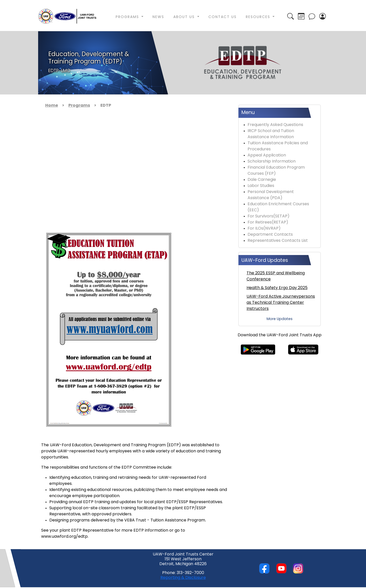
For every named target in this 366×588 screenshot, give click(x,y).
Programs (79, 106)
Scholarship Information (272, 162)
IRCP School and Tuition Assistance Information (271, 134)
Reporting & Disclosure (183, 578)
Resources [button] (259, 17)
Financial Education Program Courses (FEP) (276, 171)
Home (52, 106)
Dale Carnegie (262, 180)
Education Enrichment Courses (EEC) (278, 207)
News (158, 17)
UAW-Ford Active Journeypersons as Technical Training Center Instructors (281, 303)
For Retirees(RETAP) (268, 223)
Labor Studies (261, 186)
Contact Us (223, 17)
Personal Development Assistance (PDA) (271, 195)
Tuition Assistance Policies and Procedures (278, 146)
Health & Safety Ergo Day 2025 (277, 288)
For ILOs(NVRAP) (264, 229)
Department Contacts (270, 235)
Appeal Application (267, 155)
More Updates (280, 319)
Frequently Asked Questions (275, 125)
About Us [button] (185, 17)
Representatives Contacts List (278, 241)
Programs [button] (128, 17)
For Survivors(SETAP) (269, 216)
